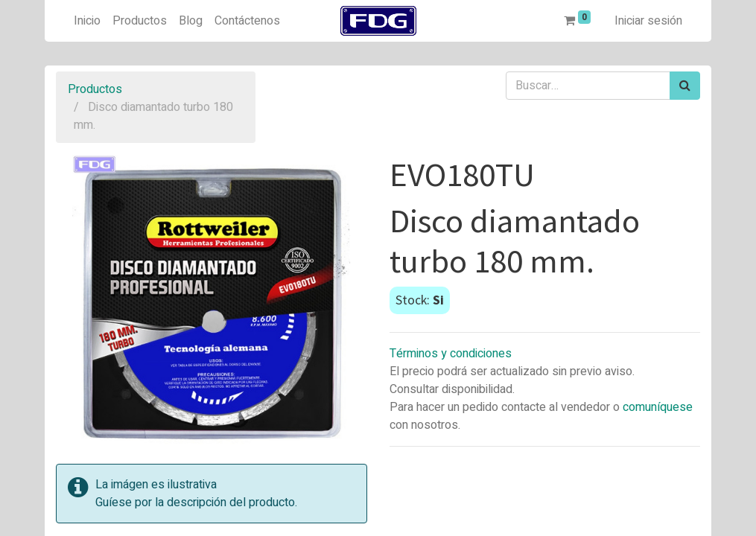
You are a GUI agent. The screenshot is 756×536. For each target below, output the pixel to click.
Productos (95, 89)
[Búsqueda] (685, 86)
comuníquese (658, 407)
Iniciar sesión (648, 21)
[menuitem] (87, 21)
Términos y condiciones (451, 354)
